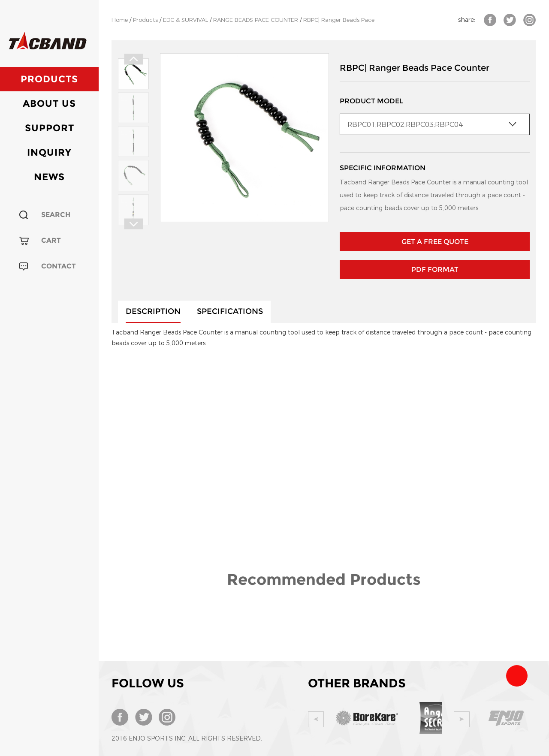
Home (120, 20)
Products (49, 79)
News (49, 177)
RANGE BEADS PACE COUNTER (256, 20)
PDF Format (435, 270)
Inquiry (49, 152)
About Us (49, 104)
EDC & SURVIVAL (186, 20)
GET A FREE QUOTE (435, 242)
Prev (133, 59)
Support (50, 128)
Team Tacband (517, 676)
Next (133, 224)
